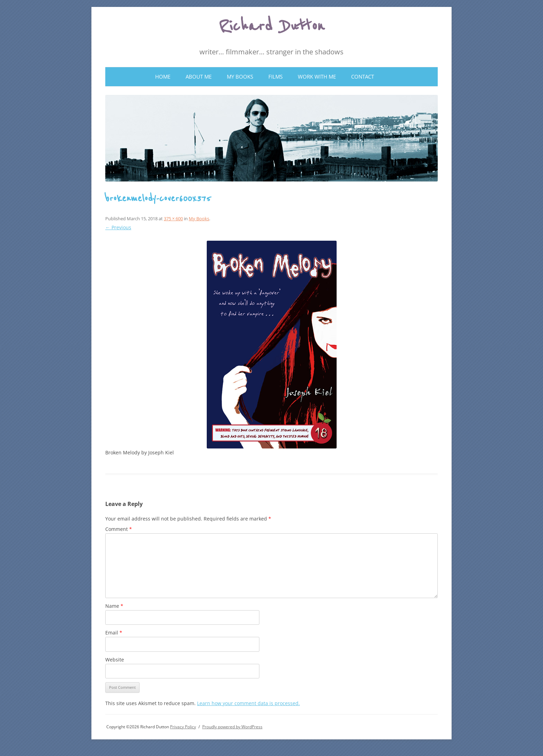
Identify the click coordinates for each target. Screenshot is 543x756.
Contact (363, 77)
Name (114, 606)
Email (114, 633)
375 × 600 (173, 219)
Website (115, 660)
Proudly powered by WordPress (232, 727)
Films (275, 77)
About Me (199, 77)
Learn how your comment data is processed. (248, 703)
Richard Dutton (272, 26)
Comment (119, 529)
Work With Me (317, 77)
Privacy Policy (183, 727)
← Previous (118, 227)
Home (163, 77)
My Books (240, 77)
